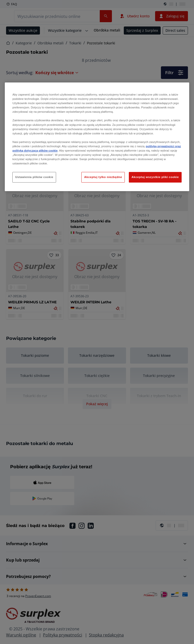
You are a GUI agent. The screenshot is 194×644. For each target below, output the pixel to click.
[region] (97, 137)
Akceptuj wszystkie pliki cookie (155, 177)
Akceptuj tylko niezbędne (103, 177)
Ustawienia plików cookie (34, 177)
